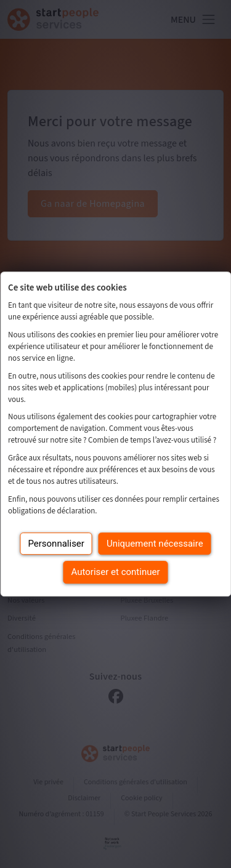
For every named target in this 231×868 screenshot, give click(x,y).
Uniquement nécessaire (155, 544)
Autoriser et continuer (116, 572)
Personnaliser (56, 544)
